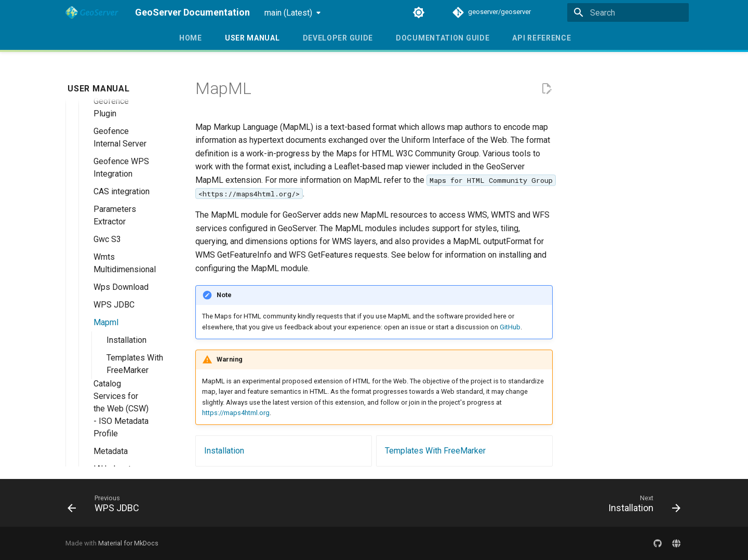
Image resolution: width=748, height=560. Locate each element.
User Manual (252, 38)
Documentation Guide (443, 38)
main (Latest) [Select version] (288, 13)
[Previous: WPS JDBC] (107, 506)
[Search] (628, 12)
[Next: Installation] (641, 506)
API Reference (542, 38)
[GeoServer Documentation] (92, 12)
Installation (224, 451)
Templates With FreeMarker (435, 451)
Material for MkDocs (128, 543)
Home (191, 38)
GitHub (510, 327)
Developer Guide (338, 38)
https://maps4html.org (236, 413)
